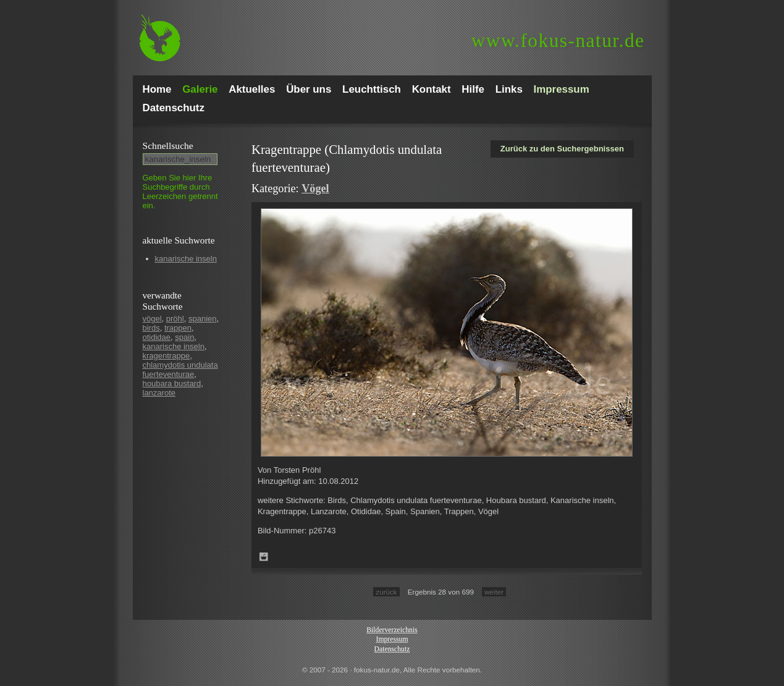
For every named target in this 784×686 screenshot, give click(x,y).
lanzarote (159, 393)
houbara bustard (172, 383)
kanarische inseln (186, 259)
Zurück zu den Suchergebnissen (562, 149)
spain (184, 337)
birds (151, 328)
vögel (152, 319)
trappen (178, 328)
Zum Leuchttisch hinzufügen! (264, 557)
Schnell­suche (168, 146)
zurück (386, 592)
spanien (203, 319)
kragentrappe (166, 356)
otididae (157, 337)
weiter (494, 592)
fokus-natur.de (558, 40)
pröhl (175, 319)
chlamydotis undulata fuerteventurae (180, 370)
